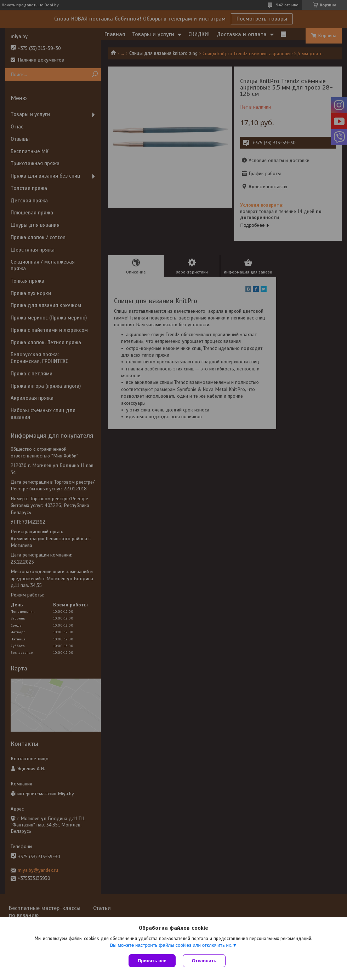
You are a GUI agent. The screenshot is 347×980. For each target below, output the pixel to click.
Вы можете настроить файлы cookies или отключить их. (171, 945)
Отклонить (204, 961)
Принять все (152, 961)
